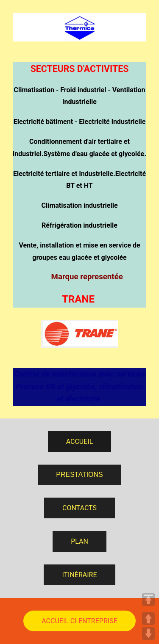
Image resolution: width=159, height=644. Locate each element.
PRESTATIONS (79, 475)
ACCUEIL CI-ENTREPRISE (79, 621)
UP (148, 619)
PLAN (79, 541)
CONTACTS (79, 508)
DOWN (148, 633)
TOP (148, 600)
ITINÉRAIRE (79, 575)
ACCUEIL (80, 442)
